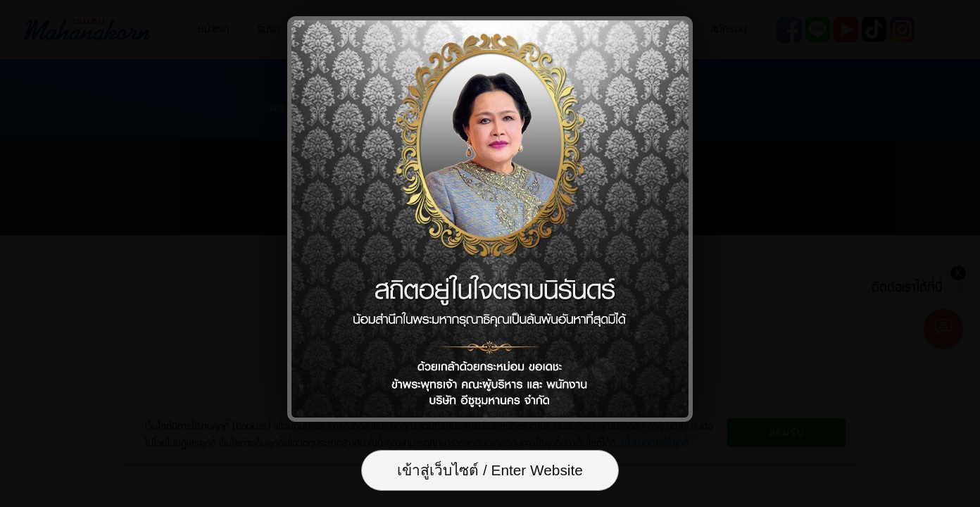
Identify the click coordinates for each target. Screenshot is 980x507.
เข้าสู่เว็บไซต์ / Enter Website (490, 470)
